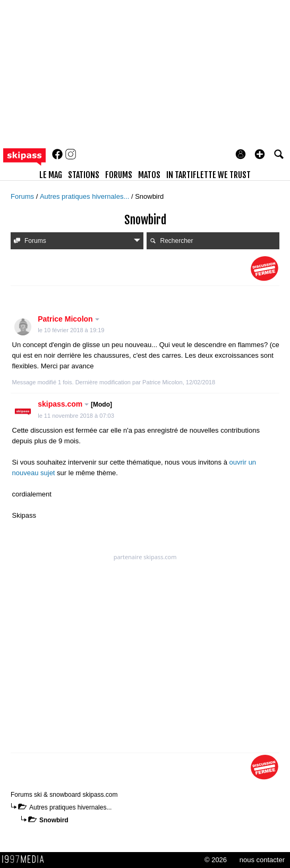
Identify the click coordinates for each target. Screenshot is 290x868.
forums (119, 175)
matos (149, 175)
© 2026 (216, 860)
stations (84, 175)
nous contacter (262, 860)
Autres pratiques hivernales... (86, 196)
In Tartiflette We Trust (208, 175)
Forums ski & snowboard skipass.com (64, 795)
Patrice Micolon (68, 319)
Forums (23, 196)
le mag (51, 175)
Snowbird (54, 820)
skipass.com (75, 404)
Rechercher (172, 241)
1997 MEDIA (26, 859)
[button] (260, 154)
